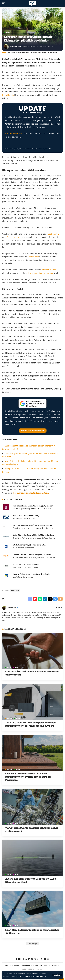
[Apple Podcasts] (35, 959)
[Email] (60, 599)
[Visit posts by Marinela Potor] (6, 47)
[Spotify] (32, 959)
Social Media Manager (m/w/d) (26, 564)
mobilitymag (15, 590)
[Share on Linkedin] (45, 599)
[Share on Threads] (50, 599)
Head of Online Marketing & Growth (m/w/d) (31, 574)
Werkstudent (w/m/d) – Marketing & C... (29, 545)
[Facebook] (56, 608)
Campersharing (14, 237)
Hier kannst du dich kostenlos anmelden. (31, 493)
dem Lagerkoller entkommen (40, 273)
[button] (57, 975)
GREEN (8, 33)
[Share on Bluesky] (55, 599)
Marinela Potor (17, 47)
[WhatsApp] (38, 959)
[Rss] (62, 608)
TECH (16, 667)
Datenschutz (40, 976)
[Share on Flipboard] (35, 599)
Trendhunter (33, 257)
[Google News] (19, 959)
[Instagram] (23, 959)
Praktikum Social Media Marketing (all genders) (33, 506)
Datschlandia (8, 95)
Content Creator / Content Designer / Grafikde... (32, 555)
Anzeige (10, 718)
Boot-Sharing (54, 234)
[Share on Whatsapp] (40, 599)
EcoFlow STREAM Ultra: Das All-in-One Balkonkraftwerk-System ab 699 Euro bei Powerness (28, 777)
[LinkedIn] (59, 608)
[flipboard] (29, 959)
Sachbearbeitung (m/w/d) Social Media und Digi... (33, 525)
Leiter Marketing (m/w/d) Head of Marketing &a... (33, 535)
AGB (50, 149)
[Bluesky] (45, 959)
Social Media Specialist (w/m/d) (26, 516)
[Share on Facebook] (30, 599)
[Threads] (41, 959)
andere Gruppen (49, 270)
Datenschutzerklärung (30, 149)
